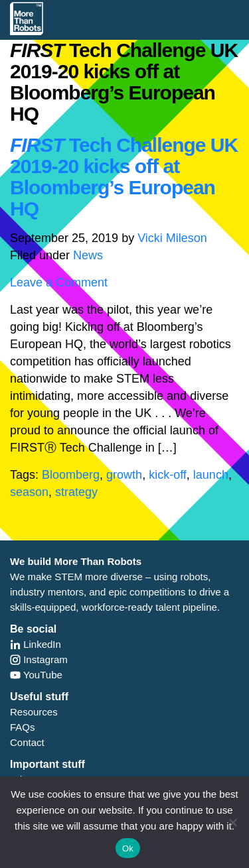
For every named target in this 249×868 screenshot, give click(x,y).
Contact (27, 742)
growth (124, 475)
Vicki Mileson (172, 238)
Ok (128, 848)
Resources (34, 712)
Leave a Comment (59, 282)
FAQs (23, 727)
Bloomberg (71, 475)
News (88, 255)
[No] (232, 822)
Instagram (39, 659)
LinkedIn (36, 644)
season (29, 492)
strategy (76, 492)
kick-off (168, 475)
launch (211, 475)
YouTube (36, 675)
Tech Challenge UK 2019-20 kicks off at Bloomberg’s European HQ (124, 177)
